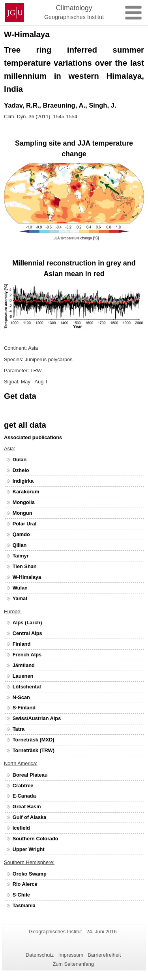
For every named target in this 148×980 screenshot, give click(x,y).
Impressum (71, 955)
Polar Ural (24, 524)
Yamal (20, 598)
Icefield (21, 828)
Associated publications (33, 437)
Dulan (20, 460)
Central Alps (27, 633)
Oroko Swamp (30, 874)
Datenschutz (40, 955)
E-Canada (24, 796)
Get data (20, 396)
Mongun (22, 513)
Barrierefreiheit (104, 955)
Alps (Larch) (27, 623)
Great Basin (27, 807)
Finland (22, 644)
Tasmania (24, 905)
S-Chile (21, 895)
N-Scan (21, 697)
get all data (25, 425)
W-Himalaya (27, 577)
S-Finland (24, 708)
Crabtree (23, 786)
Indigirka (23, 481)
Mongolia (24, 502)
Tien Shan (25, 566)
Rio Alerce (25, 884)
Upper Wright (29, 849)
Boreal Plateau (30, 775)
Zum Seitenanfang (73, 964)
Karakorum (26, 492)
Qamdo (21, 534)
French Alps (27, 655)
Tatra (19, 729)
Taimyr (21, 556)
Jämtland (24, 665)
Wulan (20, 588)
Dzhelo (21, 470)
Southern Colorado (36, 839)
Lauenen (23, 676)
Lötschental (27, 687)
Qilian (20, 545)
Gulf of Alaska (30, 817)
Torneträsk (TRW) (34, 750)
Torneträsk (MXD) (34, 740)
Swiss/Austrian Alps (37, 718)
